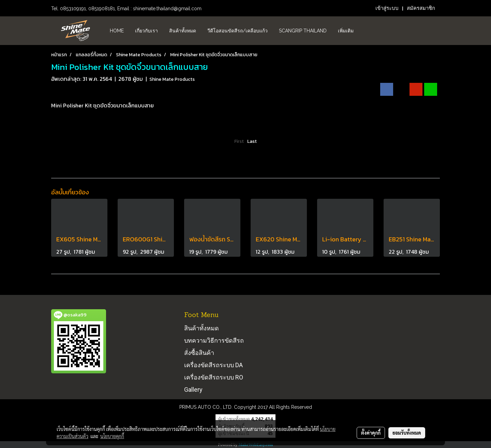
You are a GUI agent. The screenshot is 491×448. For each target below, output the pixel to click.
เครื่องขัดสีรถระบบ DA (213, 365)
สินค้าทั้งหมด (183, 31)
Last (252, 141)
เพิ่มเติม (346, 31)
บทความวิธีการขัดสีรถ (214, 340)
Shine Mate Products (172, 79)
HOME (117, 31)
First (239, 141)
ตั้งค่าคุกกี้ (371, 433)
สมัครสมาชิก (421, 8)
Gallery (193, 390)
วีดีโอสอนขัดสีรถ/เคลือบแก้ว (237, 31)
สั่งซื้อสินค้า (199, 353)
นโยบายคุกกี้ (112, 436)
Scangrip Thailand (303, 31)
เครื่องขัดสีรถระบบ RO (214, 377)
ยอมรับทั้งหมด (407, 433)
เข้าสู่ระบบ (387, 8)
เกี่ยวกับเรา (146, 31)
